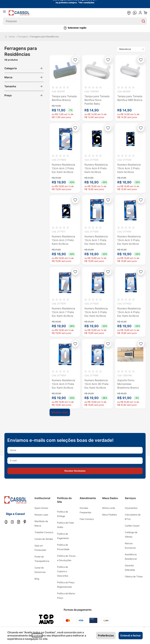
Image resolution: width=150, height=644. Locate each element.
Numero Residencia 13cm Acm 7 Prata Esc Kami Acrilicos (63, 312)
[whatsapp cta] (135, 13)
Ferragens (23, 37)
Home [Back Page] (10, 37)
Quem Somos (41, 508)
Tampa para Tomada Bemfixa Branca (64, 98)
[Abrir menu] (6, 13)
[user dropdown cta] (140, 13)
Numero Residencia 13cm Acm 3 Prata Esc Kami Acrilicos (129, 240)
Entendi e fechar (131, 635)
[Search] (143, 21)
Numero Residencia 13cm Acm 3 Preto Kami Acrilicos (129, 168)
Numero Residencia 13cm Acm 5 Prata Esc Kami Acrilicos (96, 312)
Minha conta (109, 508)
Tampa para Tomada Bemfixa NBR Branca (130, 98)
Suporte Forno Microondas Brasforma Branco (128, 384)
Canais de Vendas (44, 539)
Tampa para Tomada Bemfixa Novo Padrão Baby (97, 100)
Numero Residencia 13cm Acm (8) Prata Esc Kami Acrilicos (96, 384)
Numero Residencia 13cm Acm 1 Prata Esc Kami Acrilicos (96, 240)
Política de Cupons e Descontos (63, 571)
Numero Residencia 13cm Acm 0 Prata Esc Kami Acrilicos (63, 384)
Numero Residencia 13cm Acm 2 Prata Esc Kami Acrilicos (63, 168)
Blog (37, 579)
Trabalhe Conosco (44, 532)
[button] (75, 28)
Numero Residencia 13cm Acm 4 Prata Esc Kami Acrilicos (129, 312)
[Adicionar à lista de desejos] (75, 60)
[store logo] (19, 13)
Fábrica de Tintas (134, 577)
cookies (37, 635)
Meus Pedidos (110, 515)
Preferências (106, 635)
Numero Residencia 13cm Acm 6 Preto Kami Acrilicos (96, 168)
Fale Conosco (87, 519)
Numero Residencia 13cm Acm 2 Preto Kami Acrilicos (63, 240)
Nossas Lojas (41, 515)
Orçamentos (131, 508)
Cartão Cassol (132, 526)
